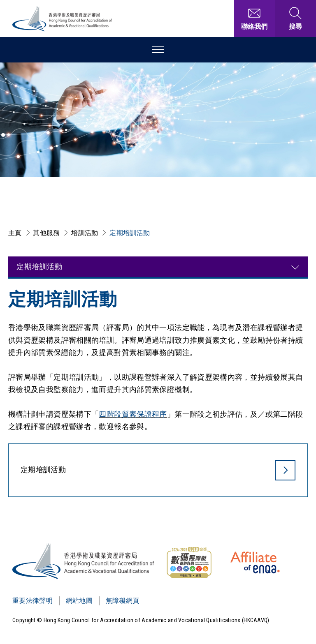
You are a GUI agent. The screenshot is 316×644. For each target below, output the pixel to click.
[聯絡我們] (254, 18)
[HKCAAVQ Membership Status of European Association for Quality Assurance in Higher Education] (255, 563)
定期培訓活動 (130, 233)
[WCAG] (189, 563)
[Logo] (84, 561)
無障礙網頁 (123, 601)
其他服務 (46, 233)
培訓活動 (85, 233)
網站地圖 (79, 601)
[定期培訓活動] (158, 472)
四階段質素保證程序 (133, 414)
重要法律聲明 (33, 601)
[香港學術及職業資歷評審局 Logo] (63, 19)
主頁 (15, 233)
